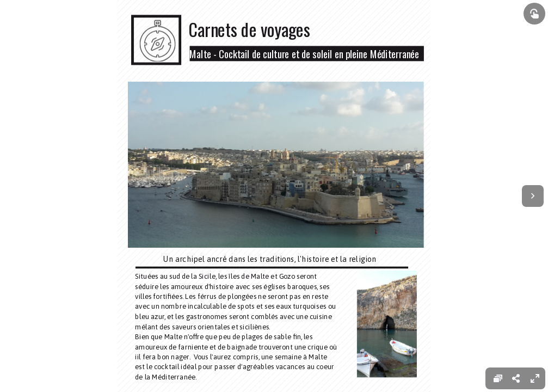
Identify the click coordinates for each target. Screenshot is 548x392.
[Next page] (533, 196)
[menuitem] (535, 378)
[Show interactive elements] (534, 14)
